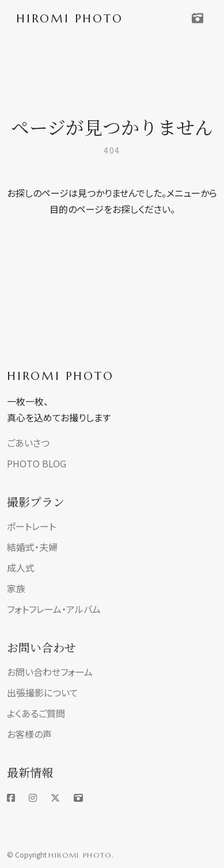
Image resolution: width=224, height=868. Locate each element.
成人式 (21, 568)
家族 (16, 588)
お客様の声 (29, 734)
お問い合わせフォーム (50, 672)
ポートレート (31, 526)
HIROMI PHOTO (60, 376)
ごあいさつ (28, 443)
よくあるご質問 (36, 713)
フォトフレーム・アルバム (54, 609)
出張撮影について (43, 692)
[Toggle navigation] (198, 18)
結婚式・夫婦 (32, 547)
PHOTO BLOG (37, 463)
